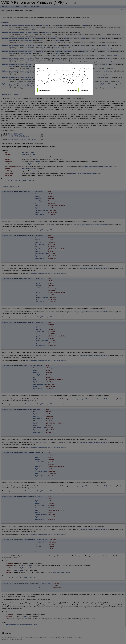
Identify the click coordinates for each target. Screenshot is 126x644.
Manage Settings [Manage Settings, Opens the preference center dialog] (44, 90)
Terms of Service (78, 81)
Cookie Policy (80, 77)
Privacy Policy (68, 83)
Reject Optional (72, 90)
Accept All (84, 90)
